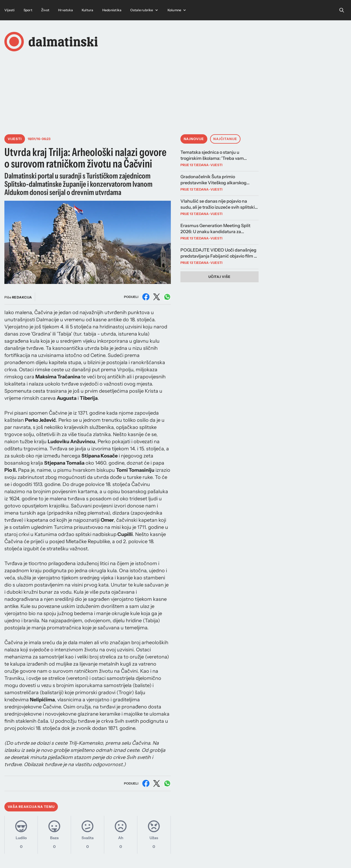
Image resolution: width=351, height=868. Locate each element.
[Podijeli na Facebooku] (146, 297)
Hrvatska (66, 10)
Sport (28, 10)
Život (45, 10)
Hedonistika (112, 10)
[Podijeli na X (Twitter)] (157, 297)
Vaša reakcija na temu (31, 807)
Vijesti (10, 10)
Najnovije (194, 139)
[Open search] (342, 10)
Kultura (88, 10)
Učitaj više (220, 277)
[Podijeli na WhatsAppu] (167, 297)
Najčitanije (225, 139)
